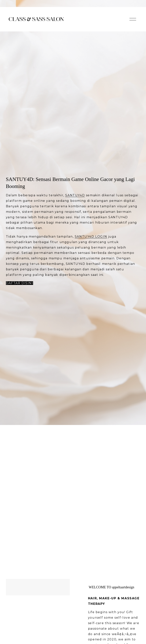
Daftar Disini (19, 283)
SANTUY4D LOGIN (91, 237)
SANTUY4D (75, 195)
